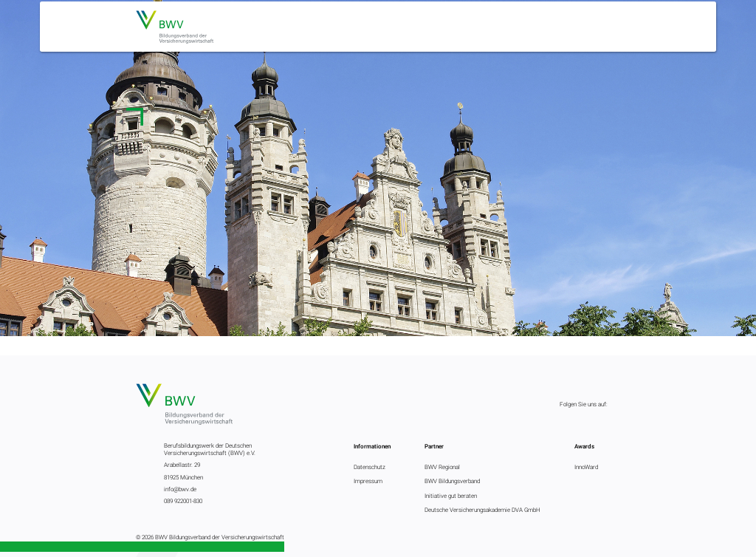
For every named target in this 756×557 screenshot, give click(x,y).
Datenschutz (370, 467)
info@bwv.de (180, 489)
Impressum (368, 481)
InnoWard (586, 467)
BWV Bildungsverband (452, 481)
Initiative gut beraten (451, 496)
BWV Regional (442, 467)
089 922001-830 (183, 501)
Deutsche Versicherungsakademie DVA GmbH (482, 510)
